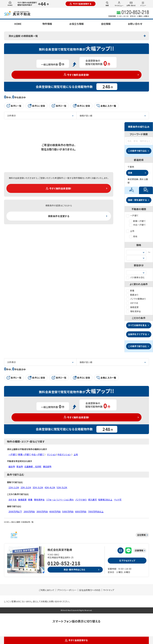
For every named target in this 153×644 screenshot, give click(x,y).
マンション (52, 454)
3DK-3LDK (38, 487)
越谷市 (12, 467)
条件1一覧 (14, 106)
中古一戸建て (137, 225)
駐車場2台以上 (105, 500)
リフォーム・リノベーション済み (60, 500)
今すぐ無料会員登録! (77, 75)
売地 (133, 236)
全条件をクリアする (137, 334)
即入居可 (93, 500)
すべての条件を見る (137, 325)
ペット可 (118, 500)
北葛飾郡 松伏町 (33, 467)
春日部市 (47, 467)
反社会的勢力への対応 (90, 590)
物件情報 (47, 24)
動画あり (132, 295)
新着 (130, 291)
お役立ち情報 (76, 24)
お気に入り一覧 (106, 106)
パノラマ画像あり (136, 299)
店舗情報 (139, 550)
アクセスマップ (127, 561)
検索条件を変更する (59, 216)
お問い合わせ (131, 4)
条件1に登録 (36, 106)
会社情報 (106, 24)
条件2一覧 (59, 106)
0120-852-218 (64, 563)
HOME (10, 4)
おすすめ (132, 303)
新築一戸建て (137, 221)
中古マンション (64, 454)
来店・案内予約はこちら (74, 570)
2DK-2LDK (26, 487)
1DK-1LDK (14, 487)
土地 (130, 231)
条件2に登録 (81, 106)
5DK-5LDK (62, 487)
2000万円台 (29, 512)
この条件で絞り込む (137, 151)
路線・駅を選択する (137, 200)
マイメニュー (119, 4)
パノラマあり (81, 500)
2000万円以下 (15, 512)
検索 (107, 4)
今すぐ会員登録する (81, 4)
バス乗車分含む (135, 277)
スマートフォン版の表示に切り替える (76, 621)
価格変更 (132, 307)
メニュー (143, 4)
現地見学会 (134, 311)
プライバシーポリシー (67, 590)
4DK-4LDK (50, 487)
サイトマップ (109, 590)
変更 (130, 173)
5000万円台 (68, 512)
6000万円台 (81, 512)
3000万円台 (42, 512)
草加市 (20, 467)
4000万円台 (55, 512)
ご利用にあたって (47, 590)
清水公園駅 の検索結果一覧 (23, 36)
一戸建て (132, 215)
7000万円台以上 (96, 512)
